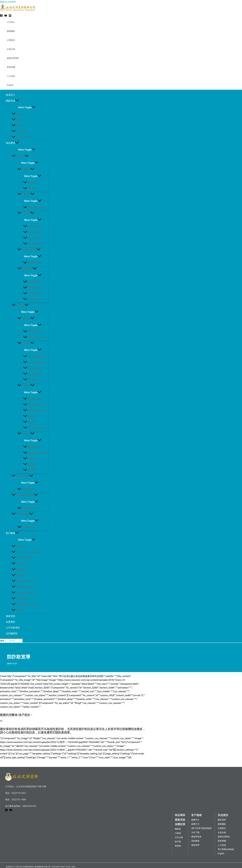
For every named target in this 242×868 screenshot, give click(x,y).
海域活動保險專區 (25, 495)
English (10, 85)
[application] (17, 101)
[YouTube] (6, 16)
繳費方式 (195, 824)
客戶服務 (12, 533)
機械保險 (30, 422)
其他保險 (30, 380)
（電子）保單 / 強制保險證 (27, 552)
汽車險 (17, 114)
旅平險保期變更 (22, 558)
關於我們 (222, 820)
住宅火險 (26, 213)
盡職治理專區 (13, 58)
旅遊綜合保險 (32, 263)
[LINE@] (10, 16)
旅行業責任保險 (33, 374)
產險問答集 (19, 570)
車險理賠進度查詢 (23, 587)
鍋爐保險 (30, 416)
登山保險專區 (22, 476)
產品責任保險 (32, 368)
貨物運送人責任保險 (36, 453)
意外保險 (26, 343)
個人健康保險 (32, 299)
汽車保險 (30, 188)
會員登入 (10, 95)
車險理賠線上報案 (23, 581)
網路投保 (12, 101)
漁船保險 (30, 464)
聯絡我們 (18, 610)
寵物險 (17, 126)
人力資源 (11, 76)
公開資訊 (11, 40)
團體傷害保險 (32, 288)
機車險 (17, 120)
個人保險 (20, 156)
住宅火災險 (19, 131)
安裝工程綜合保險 (34, 405)
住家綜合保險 (32, 232)
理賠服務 (18, 575)
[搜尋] (21, 641)
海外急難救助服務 (23, 593)
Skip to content (8, 2)
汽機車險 (26, 169)
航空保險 (30, 470)
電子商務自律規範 (226, 849)
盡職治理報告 (224, 837)
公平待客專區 (13, 628)
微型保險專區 (22, 514)
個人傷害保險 (32, 282)
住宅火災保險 (32, 227)
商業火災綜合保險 (34, 337)
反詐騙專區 (12, 633)
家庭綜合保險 (32, 238)
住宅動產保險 (32, 244)
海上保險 (26, 434)
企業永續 (11, 49)
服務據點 (11, 31)
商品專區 (12, 143)
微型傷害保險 (32, 294)
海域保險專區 (26, 508)
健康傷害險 (27, 269)
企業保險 (20, 305)
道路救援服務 (21, 599)
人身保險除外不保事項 (25, 604)
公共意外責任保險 (34, 357)
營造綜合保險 (32, 399)
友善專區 (10, 622)
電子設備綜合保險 (34, 428)
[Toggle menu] (27, 107)
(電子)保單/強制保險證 (201, 828)
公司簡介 (11, 22)
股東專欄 (11, 67)
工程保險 (26, 386)
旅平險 (178, 842)
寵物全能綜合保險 (34, 207)
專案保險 (26, 194)
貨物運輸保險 (32, 447)
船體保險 (30, 459)
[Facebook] (1, 16)
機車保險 (30, 183)
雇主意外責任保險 (34, 362)
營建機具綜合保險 (34, 411)
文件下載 (18, 564)
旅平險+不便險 (21, 137)
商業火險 (26, 318)
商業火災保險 (32, 332)
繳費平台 (18, 546)
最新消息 (10, 616)
